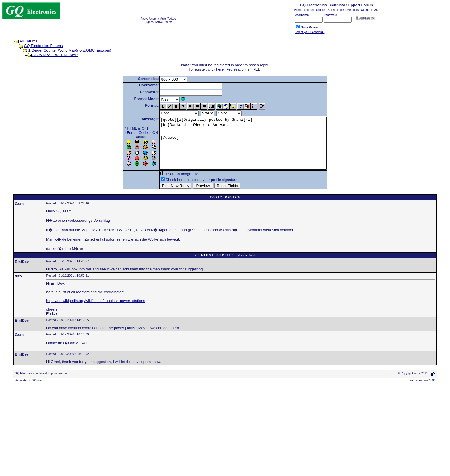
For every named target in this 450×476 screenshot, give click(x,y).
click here (216, 69)
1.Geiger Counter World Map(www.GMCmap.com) (70, 50)
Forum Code (127, 133)
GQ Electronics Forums (43, 46)
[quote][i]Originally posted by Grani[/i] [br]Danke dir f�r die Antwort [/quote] (243, 149)
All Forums (28, 41)
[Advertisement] (174, 434)
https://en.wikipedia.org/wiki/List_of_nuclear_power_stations (96, 311)
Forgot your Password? (310, 32)
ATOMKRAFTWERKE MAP (55, 55)
